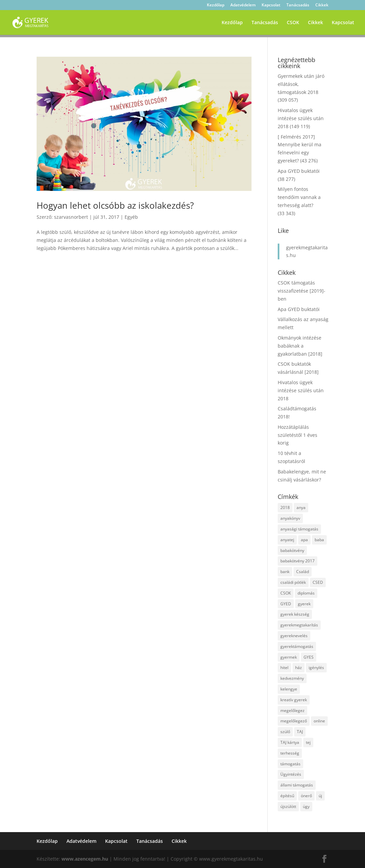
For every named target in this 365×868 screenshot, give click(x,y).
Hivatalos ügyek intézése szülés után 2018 (301, 118)
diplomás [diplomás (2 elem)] (306, 593)
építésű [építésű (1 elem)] (287, 796)
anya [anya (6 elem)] (301, 507)
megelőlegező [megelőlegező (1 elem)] (294, 721)
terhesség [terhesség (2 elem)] (290, 753)
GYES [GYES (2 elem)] (309, 657)
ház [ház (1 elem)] (299, 668)
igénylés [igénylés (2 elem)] (316, 668)
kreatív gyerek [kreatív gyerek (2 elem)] (294, 700)
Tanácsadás (298, 5)
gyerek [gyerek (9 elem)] (304, 604)
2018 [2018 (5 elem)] (285, 507)
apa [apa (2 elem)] (304, 540)
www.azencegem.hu (85, 859)
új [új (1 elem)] (320, 796)
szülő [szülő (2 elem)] (285, 732)
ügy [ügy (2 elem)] (306, 806)
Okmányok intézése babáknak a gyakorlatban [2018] (300, 346)
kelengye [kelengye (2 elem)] (289, 689)
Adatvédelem (243, 5)
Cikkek (322, 5)
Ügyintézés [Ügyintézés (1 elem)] (291, 774)
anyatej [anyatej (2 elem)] (287, 540)
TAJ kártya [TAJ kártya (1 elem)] (290, 742)
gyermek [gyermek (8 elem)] (289, 657)
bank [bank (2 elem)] (285, 572)
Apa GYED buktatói (299, 171)
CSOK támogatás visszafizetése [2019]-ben (302, 291)
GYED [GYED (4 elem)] (286, 604)
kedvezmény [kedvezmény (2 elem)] (292, 678)
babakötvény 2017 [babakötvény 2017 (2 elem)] (298, 561)
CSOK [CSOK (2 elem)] (286, 593)
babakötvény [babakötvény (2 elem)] (292, 550)
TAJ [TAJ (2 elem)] (300, 732)
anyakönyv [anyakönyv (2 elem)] (290, 518)
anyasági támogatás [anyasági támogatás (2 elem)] (299, 529)
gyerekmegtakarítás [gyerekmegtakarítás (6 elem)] (299, 625)
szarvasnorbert (71, 217)
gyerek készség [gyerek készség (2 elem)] (295, 614)
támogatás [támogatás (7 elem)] (290, 764)
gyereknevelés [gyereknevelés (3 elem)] (294, 636)
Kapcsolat (271, 5)
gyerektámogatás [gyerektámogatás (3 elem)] (297, 646)
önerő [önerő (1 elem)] (306, 796)
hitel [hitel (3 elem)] (284, 668)
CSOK (293, 23)
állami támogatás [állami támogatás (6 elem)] (297, 785)
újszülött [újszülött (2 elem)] (288, 806)
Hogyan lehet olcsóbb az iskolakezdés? (115, 205)
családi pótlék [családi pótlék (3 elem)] (293, 582)
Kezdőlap (216, 5)
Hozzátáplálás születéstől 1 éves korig (298, 435)
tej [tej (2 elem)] (308, 742)
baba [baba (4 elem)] (319, 540)
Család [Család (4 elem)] (303, 572)
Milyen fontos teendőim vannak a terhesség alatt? (299, 197)
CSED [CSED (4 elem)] (318, 582)
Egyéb (131, 217)
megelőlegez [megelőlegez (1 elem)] (292, 710)
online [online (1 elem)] (319, 721)
